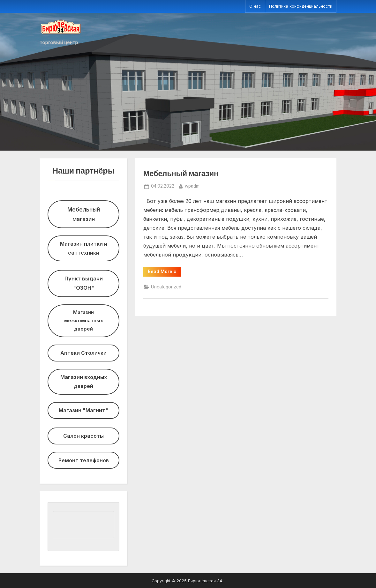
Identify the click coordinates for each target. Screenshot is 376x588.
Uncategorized (166, 287)
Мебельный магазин (181, 173)
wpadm (192, 186)
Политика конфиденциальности (301, 6)
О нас (255, 6)
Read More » (164, 272)
